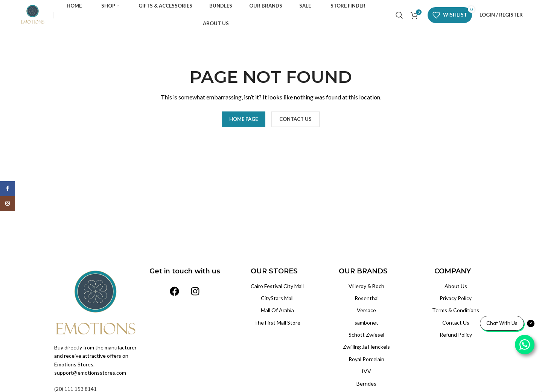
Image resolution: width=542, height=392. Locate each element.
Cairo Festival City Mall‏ (277, 286)
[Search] (399, 15)
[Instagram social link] (8, 204)
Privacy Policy (456, 298)
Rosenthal (367, 298)
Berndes (366, 384)
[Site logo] (32, 14)
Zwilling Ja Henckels (366, 347)
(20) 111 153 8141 (75, 389)
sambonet (366, 323)
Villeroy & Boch (366, 286)
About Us (456, 286)
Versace (366, 310)
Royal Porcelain (366, 359)
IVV (366, 371)
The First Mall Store (277, 323)
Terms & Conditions (456, 310)
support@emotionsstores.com (90, 373)
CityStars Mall (277, 298)
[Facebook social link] (8, 189)
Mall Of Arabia (277, 310)
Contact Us (456, 323)
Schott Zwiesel (366, 335)
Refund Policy (456, 335)
